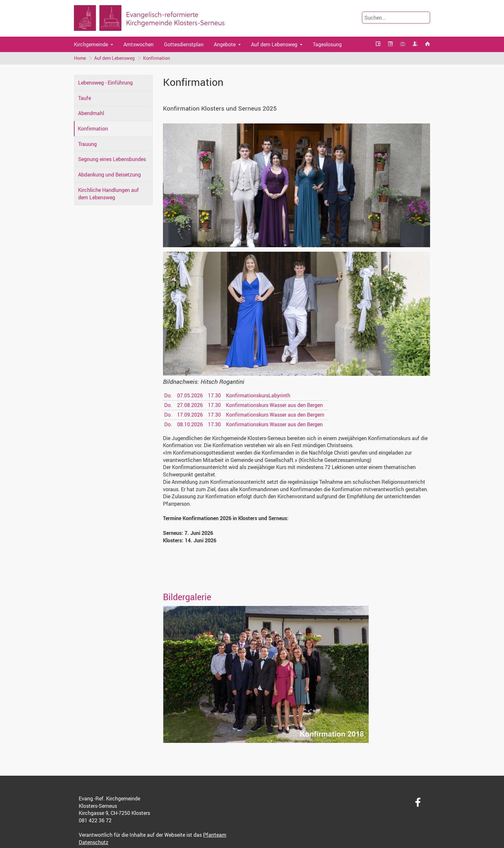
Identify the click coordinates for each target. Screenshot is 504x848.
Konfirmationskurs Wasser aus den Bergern (275, 415)
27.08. (190, 405)
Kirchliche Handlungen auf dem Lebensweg (108, 194)
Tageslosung (327, 44)
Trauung (87, 144)
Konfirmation (157, 58)
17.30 (214, 395)
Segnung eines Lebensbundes (112, 159)
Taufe (85, 98)
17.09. (190, 415)
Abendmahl (91, 113)
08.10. (190, 424)
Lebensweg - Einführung (105, 83)
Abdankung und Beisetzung (109, 175)
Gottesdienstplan (184, 44)
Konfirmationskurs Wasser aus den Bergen (274, 405)
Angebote (225, 44)
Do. (168, 395)
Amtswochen (139, 44)
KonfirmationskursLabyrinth (258, 395)
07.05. (190, 395)
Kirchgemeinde (91, 44)
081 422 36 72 (95, 820)
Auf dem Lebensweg (274, 44)
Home (80, 58)
